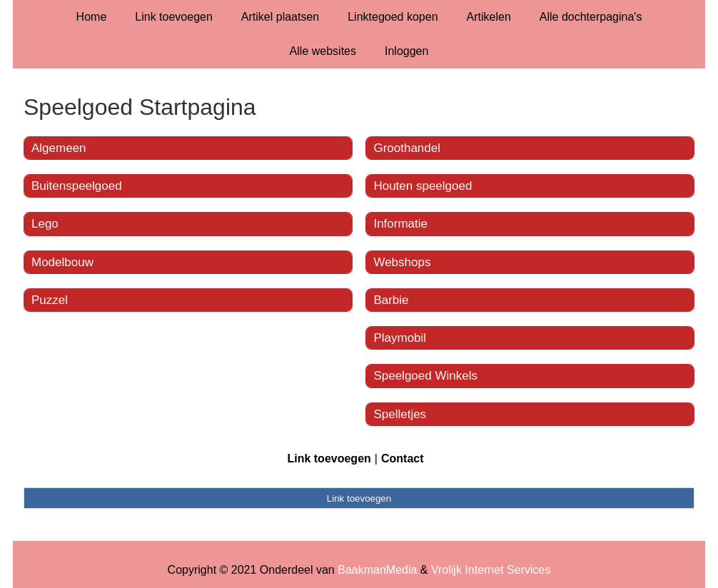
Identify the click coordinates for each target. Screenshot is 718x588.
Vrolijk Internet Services (491, 570)
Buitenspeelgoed (77, 186)
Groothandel (407, 148)
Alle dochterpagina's (591, 17)
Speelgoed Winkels (425, 376)
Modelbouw (62, 262)
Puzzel (50, 300)
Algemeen (59, 148)
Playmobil (400, 338)
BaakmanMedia (377, 570)
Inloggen (406, 51)
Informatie (400, 224)
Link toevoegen (174, 17)
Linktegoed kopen (393, 17)
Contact (403, 458)
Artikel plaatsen (280, 17)
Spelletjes (400, 414)
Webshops (402, 262)
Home (92, 17)
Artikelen (489, 17)
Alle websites (323, 51)
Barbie (391, 300)
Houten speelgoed (423, 186)
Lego (45, 224)
